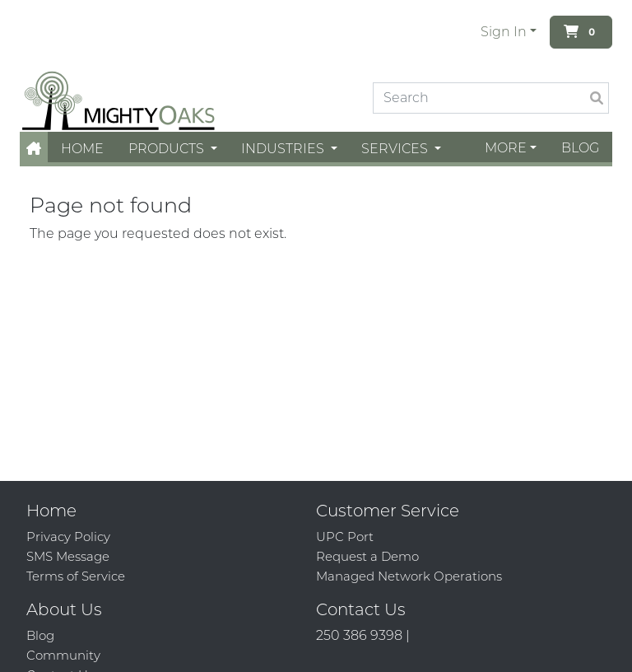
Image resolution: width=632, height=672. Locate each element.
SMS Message (68, 556)
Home (82, 149)
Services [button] (396, 149)
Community (63, 655)
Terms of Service (76, 576)
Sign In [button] (504, 32)
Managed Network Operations (409, 576)
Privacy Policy (68, 537)
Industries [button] (284, 149)
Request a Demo (367, 556)
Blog (580, 148)
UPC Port (345, 537)
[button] (34, 149)
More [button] (506, 148)
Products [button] (168, 149)
